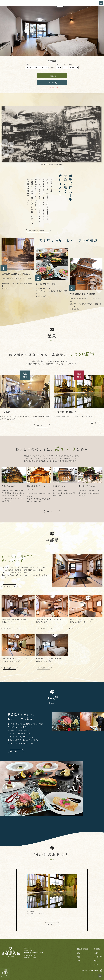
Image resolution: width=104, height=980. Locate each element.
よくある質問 (98, 957)
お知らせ (97, 961)
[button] (50, 54)
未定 (52, 67)
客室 (78, 957)
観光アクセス (98, 953)
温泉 (78, 953)
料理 (78, 961)
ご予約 (96, 965)
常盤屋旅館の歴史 (82, 949)
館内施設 (97, 949)
